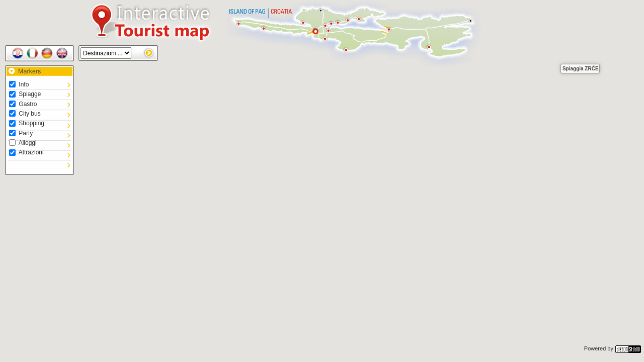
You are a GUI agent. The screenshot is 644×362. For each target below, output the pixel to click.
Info (19, 84)
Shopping (27, 123)
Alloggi (23, 143)
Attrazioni (26, 152)
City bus (25, 114)
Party (21, 133)
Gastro (23, 104)
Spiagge (25, 94)
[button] (550, 54)
